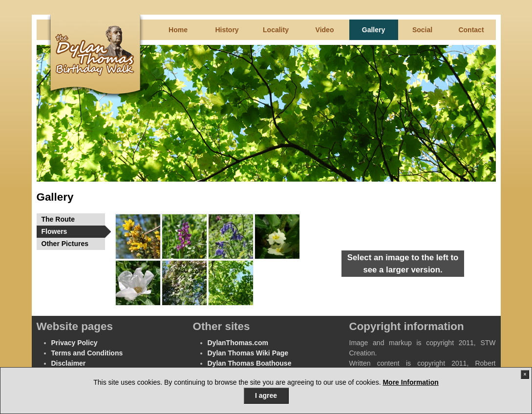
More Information (410, 382)
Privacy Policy (74, 343)
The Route (58, 219)
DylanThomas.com (238, 343)
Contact (471, 30)
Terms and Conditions (87, 353)
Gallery (373, 30)
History (227, 30)
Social (422, 30)
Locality (276, 30)
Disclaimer (69, 363)
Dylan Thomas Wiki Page (248, 353)
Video (325, 30)
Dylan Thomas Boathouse (250, 363)
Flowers (73, 232)
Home (178, 30)
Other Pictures (65, 244)
